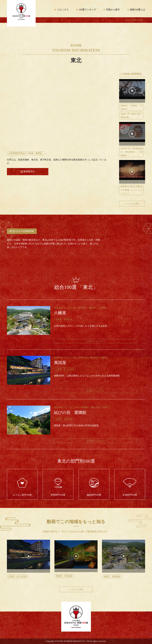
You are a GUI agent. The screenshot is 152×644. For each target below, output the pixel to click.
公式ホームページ (95, 341)
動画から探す (138, 20)
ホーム (128, 20)
